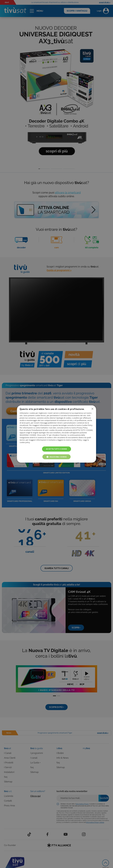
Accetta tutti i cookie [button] (56, 449)
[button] (57, 457)
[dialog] (56, 434)
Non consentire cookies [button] (92, 409)
